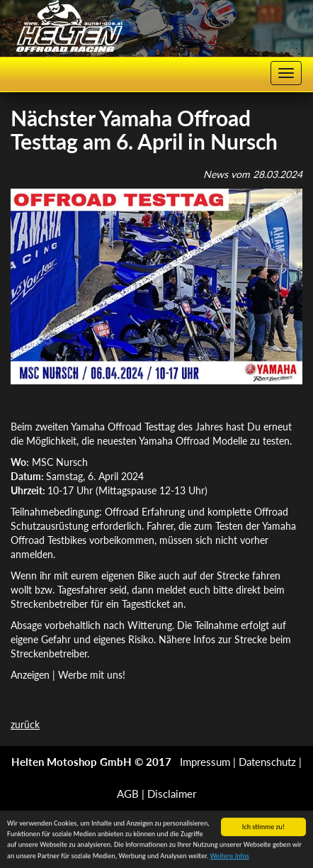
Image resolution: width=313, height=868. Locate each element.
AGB (128, 794)
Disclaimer (172, 794)
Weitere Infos (229, 856)
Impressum (205, 762)
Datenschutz (267, 762)
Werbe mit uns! (92, 675)
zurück (25, 724)
